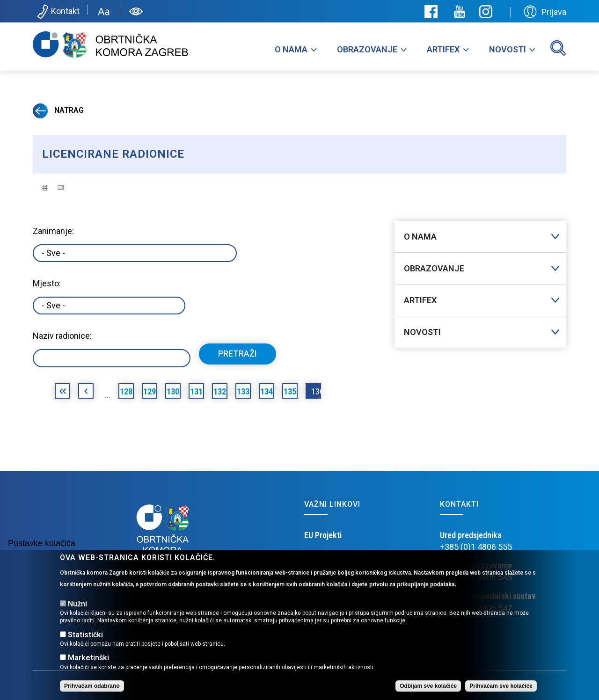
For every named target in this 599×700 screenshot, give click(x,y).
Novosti (508, 49)
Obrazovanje (367, 49)
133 (243, 391)
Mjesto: (47, 283)
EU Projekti (323, 535)
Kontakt (57, 12)
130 (173, 391)
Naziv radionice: (62, 336)
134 (267, 391)
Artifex (443, 49)
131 (196, 391)
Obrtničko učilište (334, 558)
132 (220, 391)
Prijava (545, 12)
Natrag (58, 110)
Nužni (77, 614)
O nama (291, 49)
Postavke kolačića (42, 554)
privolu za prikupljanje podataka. (413, 594)
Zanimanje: (53, 231)
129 (150, 391)
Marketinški (88, 668)
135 (290, 391)
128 (126, 391)
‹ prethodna (86, 393)
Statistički (85, 645)
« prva (62, 393)
